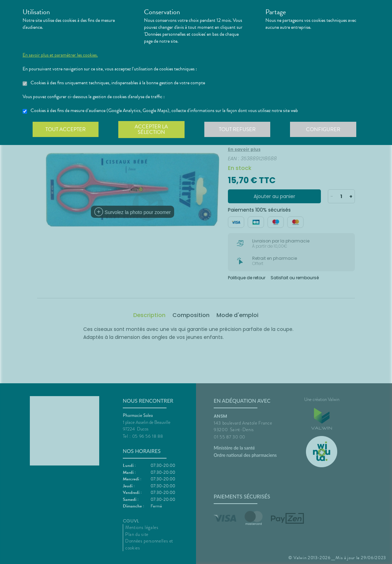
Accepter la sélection (153, 130)
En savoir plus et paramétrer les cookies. (60, 55)
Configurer (326, 130)
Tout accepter (66, 130)
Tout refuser (240, 130)
